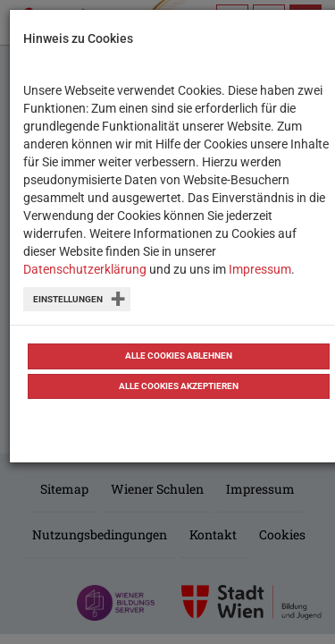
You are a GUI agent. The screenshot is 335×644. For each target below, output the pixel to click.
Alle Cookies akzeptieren (179, 386)
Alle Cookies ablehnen (179, 356)
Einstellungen (68, 299)
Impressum (260, 269)
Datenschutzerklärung (85, 269)
